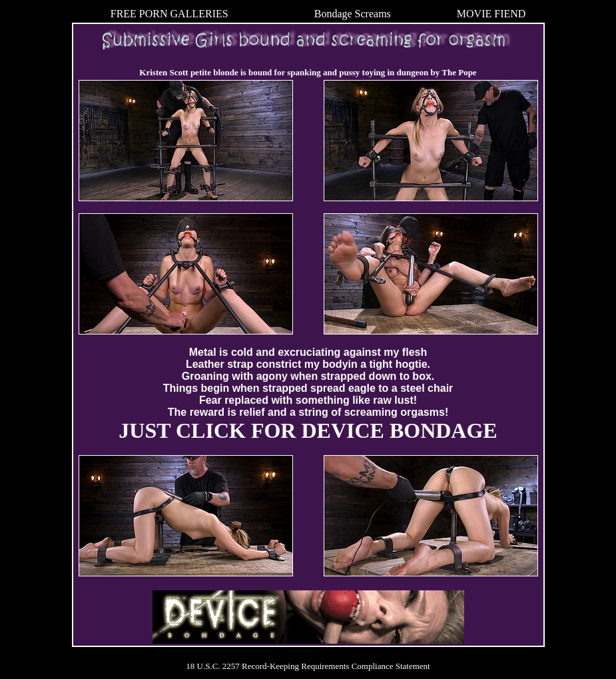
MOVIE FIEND (491, 14)
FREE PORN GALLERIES (169, 14)
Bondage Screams (353, 14)
